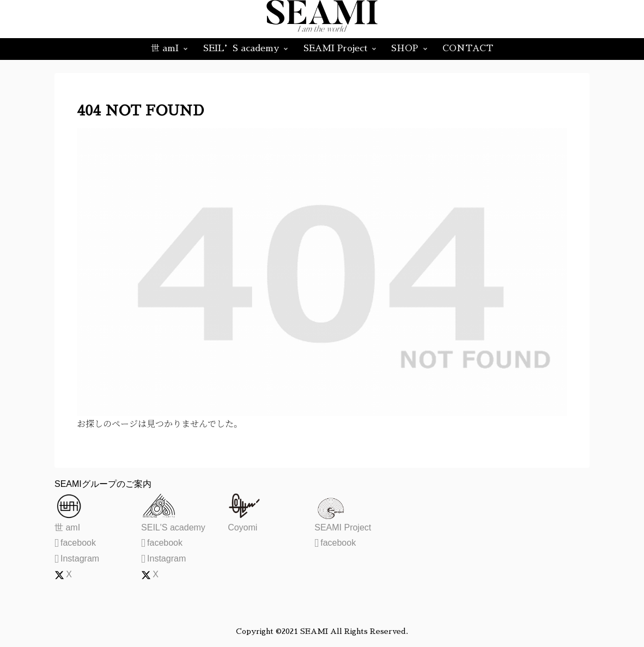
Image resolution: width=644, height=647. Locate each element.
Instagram (77, 559)
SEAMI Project (343, 527)
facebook (75, 543)
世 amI (67, 527)
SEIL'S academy (173, 527)
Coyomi (242, 527)
